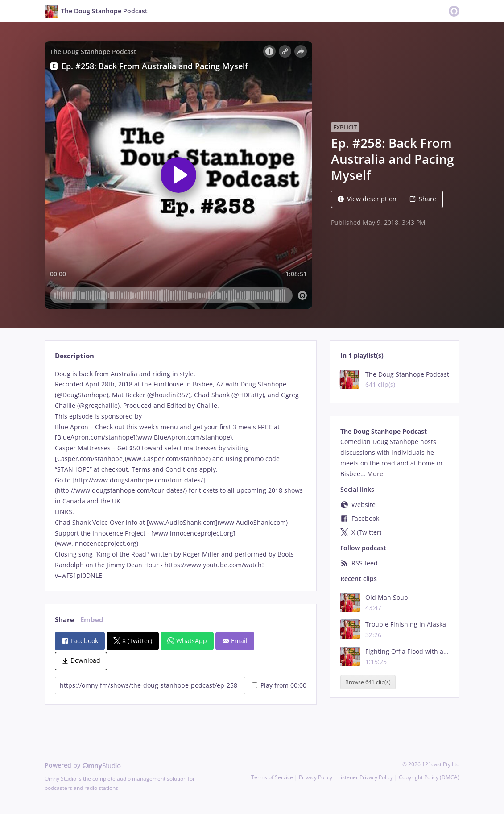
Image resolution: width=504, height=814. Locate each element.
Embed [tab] (92, 620)
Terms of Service (272, 777)
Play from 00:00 (279, 685)
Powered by (83, 765)
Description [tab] (74, 356)
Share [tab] (64, 620)
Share (423, 199)
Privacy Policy (316, 777)
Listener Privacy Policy (366, 777)
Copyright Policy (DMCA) (429, 777)
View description (367, 199)
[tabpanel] (180, 475)
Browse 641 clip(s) (368, 682)
